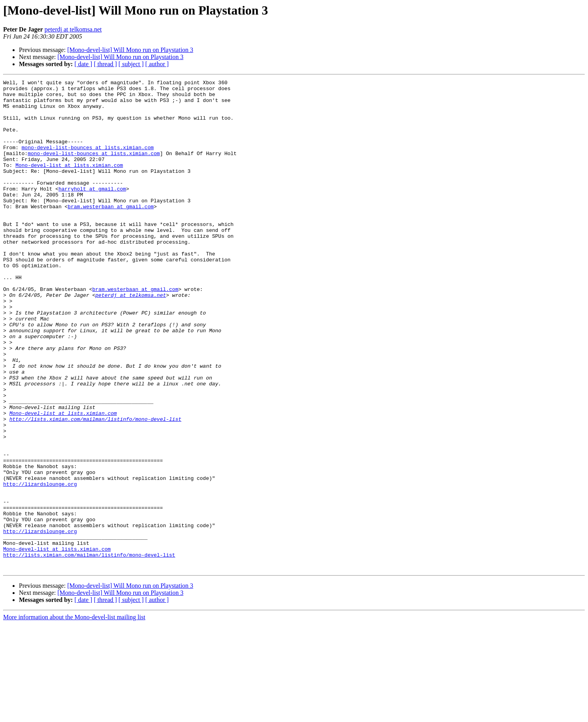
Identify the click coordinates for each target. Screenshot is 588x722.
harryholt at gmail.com (92, 211)
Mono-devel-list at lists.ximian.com (69, 183)
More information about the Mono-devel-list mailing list (74, 715)
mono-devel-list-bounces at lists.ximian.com (88, 161)
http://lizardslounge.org (40, 565)
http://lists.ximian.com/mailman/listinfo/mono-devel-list (96, 487)
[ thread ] (105, 64)
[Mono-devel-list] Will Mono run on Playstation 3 (130, 50)
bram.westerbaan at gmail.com (111, 232)
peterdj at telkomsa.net (73, 29)
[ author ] (157, 64)
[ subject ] (131, 64)
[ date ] (83, 64)
